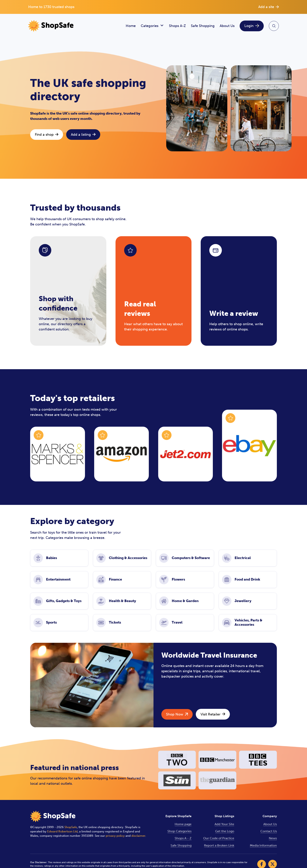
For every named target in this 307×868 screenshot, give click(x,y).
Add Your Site (224, 824)
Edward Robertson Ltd (62, 831)
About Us (227, 26)
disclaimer (138, 836)
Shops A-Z (177, 26)
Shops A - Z (183, 838)
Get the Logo (225, 831)
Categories (152, 26)
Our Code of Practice (219, 838)
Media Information (263, 845)
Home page (183, 824)
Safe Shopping (203, 26)
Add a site (269, 7)
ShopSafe (71, 827)
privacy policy (115, 836)
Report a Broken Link (219, 845)
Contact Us (269, 831)
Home (131, 26)
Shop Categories (179, 831)
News (273, 838)
